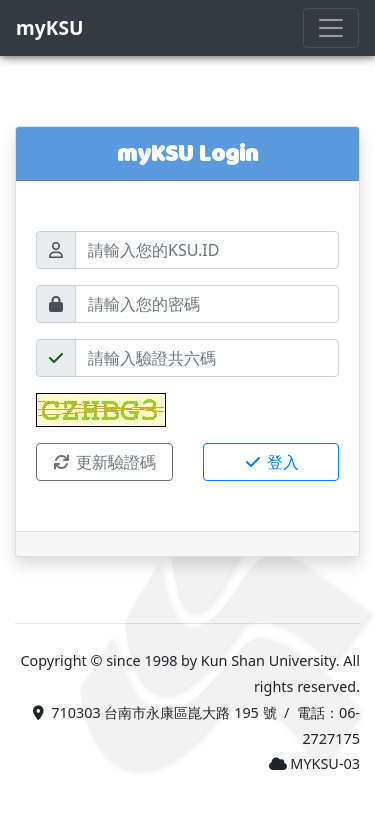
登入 (271, 462)
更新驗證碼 (104, 462)
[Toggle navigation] (331, 28)
